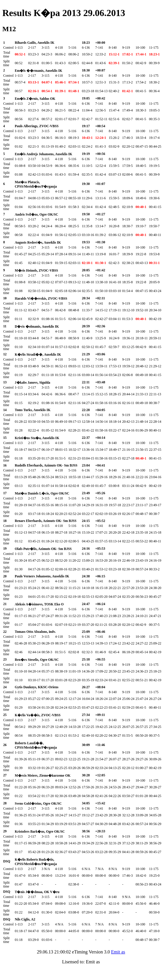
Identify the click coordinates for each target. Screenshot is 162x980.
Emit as (118, 952)
